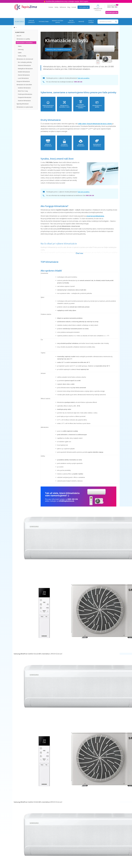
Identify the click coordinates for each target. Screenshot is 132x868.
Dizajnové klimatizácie (23, 81)
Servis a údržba (91, 22)
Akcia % (19, 36)
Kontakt (74, 7)
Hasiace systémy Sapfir (58, 22)
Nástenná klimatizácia (50, 145)
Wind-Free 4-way (23, 91)
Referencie (63, 7)
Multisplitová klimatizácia (108, 145)
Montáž (81, 22)
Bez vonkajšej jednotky (25, 62)
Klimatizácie (19, 22)
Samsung (21, 49)
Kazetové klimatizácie (24, 101)
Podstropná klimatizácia (25, 94)
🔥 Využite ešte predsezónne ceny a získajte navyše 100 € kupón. (66, 1)
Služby (56, 7)
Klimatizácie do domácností (25, 59)
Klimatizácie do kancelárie (24, 85)
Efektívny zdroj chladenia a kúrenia (58, 50)
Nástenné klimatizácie (24, 65)
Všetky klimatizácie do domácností (50, 106)
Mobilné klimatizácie (24, 72)
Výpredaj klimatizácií (23, 104)
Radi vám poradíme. (84, 78)
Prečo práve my (84, 7)
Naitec (20, 46)
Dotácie (51, 7)
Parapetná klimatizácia (69, 145)
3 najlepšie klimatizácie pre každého (88, 106)
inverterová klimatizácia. (96, 216)
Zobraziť (59, 654)
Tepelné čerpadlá (31, 22)
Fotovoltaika (44, 22)
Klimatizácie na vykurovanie (25, 107)
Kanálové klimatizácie (24, 88)
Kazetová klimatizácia (88, 145)
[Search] (116, 21)
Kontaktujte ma (112, 12)
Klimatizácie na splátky (108, 106)
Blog (69, 7)
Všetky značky (22, 56)
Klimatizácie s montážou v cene (69, 106)
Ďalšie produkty (71, 22)
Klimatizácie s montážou (25, 43)
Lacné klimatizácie (23, 78)
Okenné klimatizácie (24, 75)
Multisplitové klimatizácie (25, 69)
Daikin (20, 53)
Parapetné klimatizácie (25, 97)
